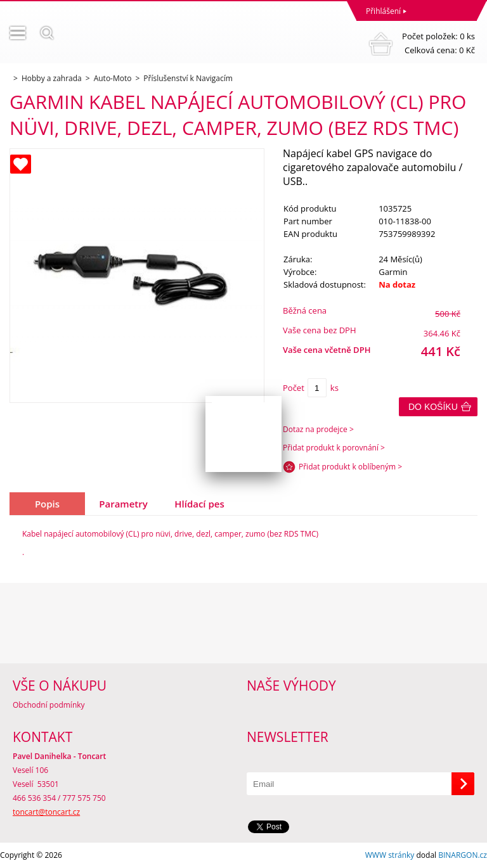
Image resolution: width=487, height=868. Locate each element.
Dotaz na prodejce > (318, 429)
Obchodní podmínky (49, 705)
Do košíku (433, 407)
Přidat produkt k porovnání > (334, 448)
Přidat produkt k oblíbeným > (350, 467)
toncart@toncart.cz (46, 812)
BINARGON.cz (463, 855)
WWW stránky (390, 855)
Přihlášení (383, 11)
